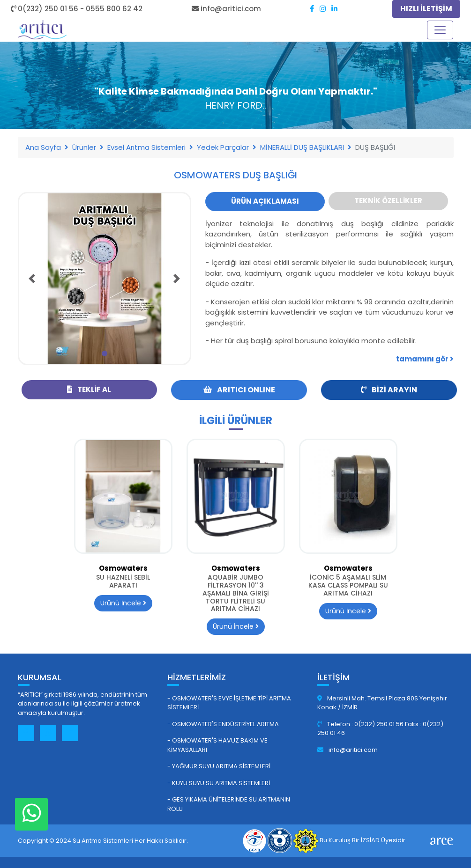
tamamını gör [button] (425, 359)
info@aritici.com (348, 750)
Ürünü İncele (123, 603)
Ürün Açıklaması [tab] (265, 201)
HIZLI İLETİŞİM (426, 9)
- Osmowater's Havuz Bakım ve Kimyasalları (217, 745)
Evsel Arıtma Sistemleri (146, 147)
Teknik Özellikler (388, 201)
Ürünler (84, 147)
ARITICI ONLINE (239, 390)
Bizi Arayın (389, 390)
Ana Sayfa (43, 147)
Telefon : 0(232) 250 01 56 (361, 724)
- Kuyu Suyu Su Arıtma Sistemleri (219, 783)
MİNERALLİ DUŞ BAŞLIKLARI (302, 147)
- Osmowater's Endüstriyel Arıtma (223, 724)
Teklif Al (89, 389)
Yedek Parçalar (223, 147)
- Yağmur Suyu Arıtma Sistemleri (219, 766)
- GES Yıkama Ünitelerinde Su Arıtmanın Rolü (229, 804)
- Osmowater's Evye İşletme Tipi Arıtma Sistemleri (229, 703)
